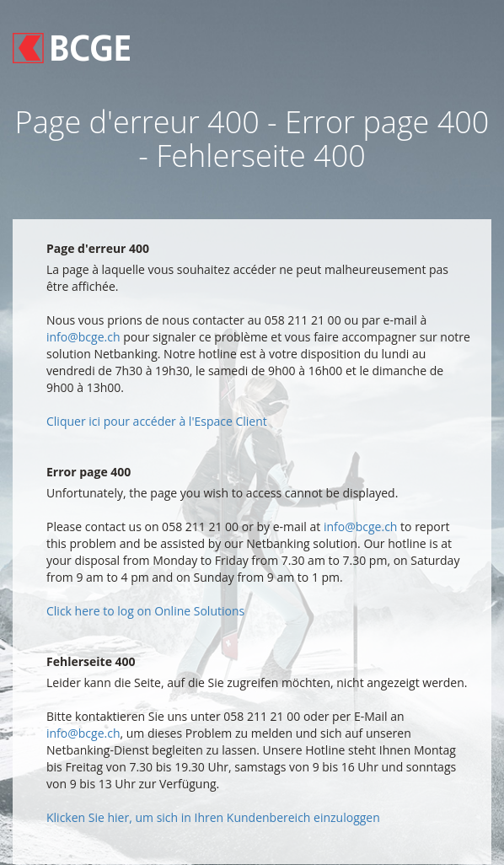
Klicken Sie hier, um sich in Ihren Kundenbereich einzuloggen (213, 817)
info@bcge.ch (83, 337)
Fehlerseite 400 (91, 661)
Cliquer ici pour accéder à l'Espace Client (157, 421)
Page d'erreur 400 (98, 248)
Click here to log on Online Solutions (145, 611)
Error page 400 (88, 472)
